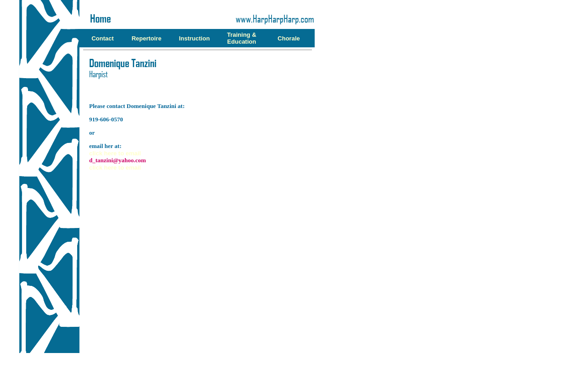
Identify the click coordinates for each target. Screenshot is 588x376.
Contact (102, 38)
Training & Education (242, 38)
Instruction (194, 38)
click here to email (115, 153)
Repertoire (146, 38)
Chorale (288, 38)
